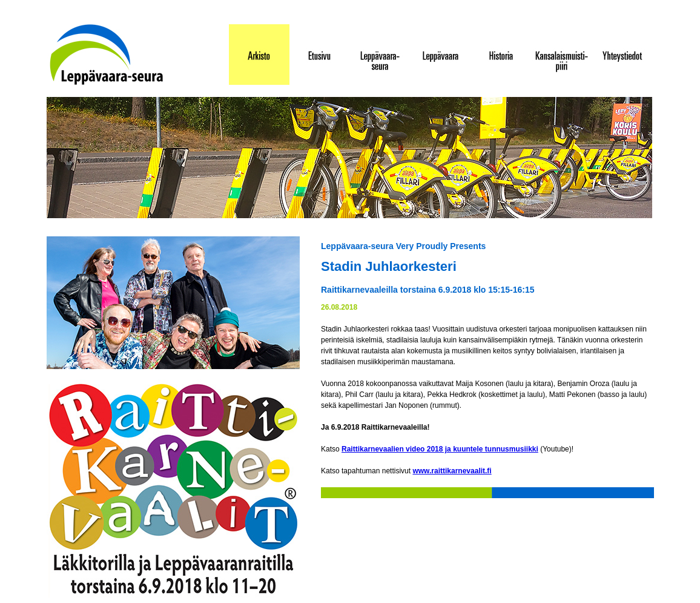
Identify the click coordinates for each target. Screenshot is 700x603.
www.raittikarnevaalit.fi (452, 471)
